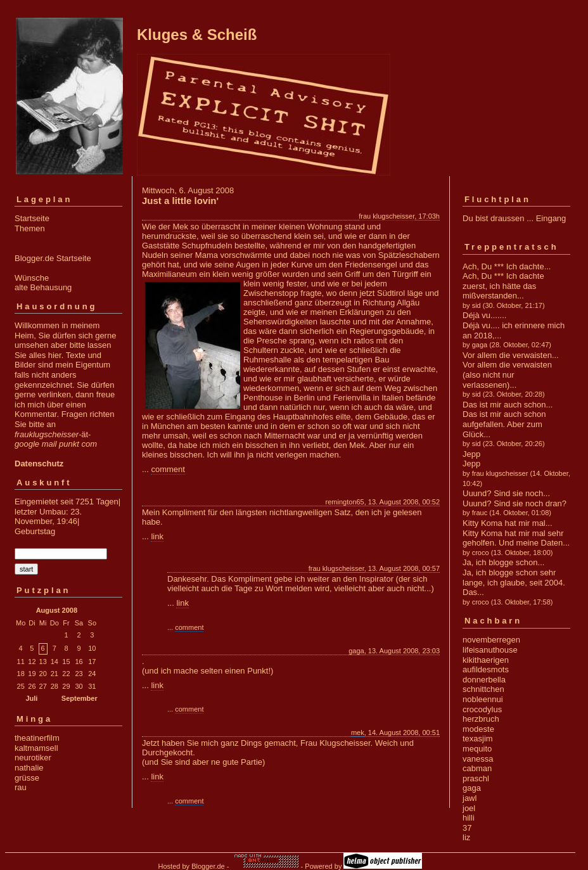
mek (358, 732)
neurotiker (33, 758)
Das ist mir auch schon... (508, 405)
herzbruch (481, 719)
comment (168, 469)
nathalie (29, 768)
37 (467, 828)
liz (466, 837)
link (157, 536)
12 (32, 662)
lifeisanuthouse (490, 650)
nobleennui (483, 699)
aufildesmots (486, 669)
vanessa (478, 759)
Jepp (471, 454)
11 (21, 662)
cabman (477, 768)
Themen (30, 228)
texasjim (478, 739)
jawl (470, 798)
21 (54, 674)
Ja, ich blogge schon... (503, 562)
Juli (31, 698)
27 (43, 686)
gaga (356, 651)
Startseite (32, 218)
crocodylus (482, 709)
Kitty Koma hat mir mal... (508, 523)
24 (92, 674)
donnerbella (484, 680)
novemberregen (491, 640)
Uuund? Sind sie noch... (506, 493)
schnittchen (483, 689)
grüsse (27, 778)
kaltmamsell (36, 748)
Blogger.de (208, 866)
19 (32, 674)
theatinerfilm (37, 738)
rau (21, 787)
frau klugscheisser (387, 216)
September (80, 698)
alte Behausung (43, 287)
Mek (180, 227)
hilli (469, 818)
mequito (477, 749)
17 (92, 662)
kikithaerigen (486, 660)
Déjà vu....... (484, 315)
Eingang (551, 218)
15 (66, 662)
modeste (478, 729)
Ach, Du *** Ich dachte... (507, 266)
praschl (476, 778)
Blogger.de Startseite (53, 258)
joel (469, 808)
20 (43, 674)
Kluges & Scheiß (197, 35)
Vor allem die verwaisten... (511, 355)
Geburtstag (35, 531)
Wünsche (32, 278)
